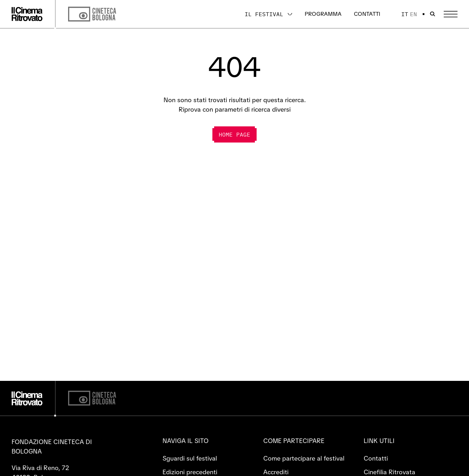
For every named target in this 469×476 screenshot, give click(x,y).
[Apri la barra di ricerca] (432, 14)
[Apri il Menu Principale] (451, 14)
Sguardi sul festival (190, 458)
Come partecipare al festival (304, 458)
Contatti (367, 14)
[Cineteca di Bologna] (92, 398)
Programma (323, 14)
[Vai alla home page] (27, 14)
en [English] (414, 14)
